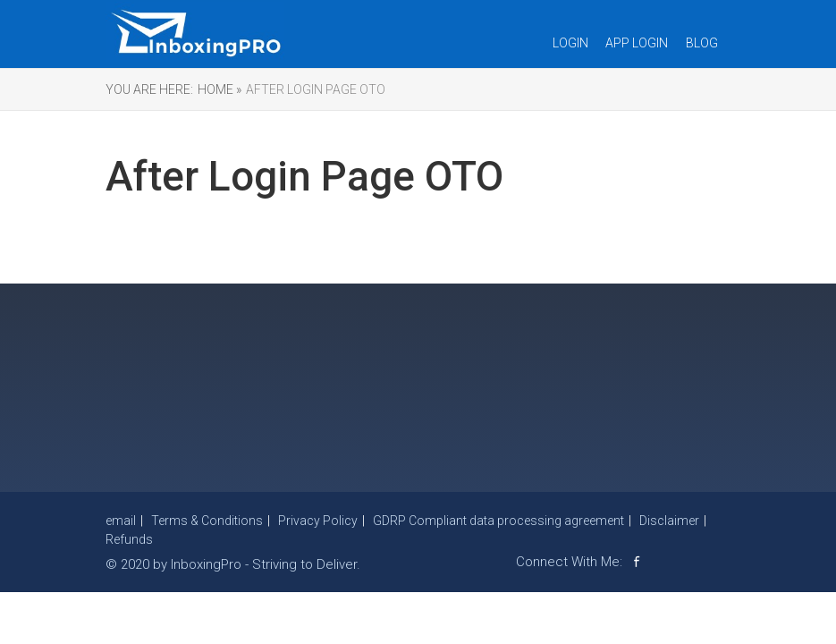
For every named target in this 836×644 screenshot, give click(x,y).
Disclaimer (669, 521)
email (121, 521)
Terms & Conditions (207, 521)
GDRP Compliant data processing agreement (498, 521)
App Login (637, 43)
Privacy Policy (318, 521)
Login (570, 43)
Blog (702, 43)
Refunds (129, 539)
